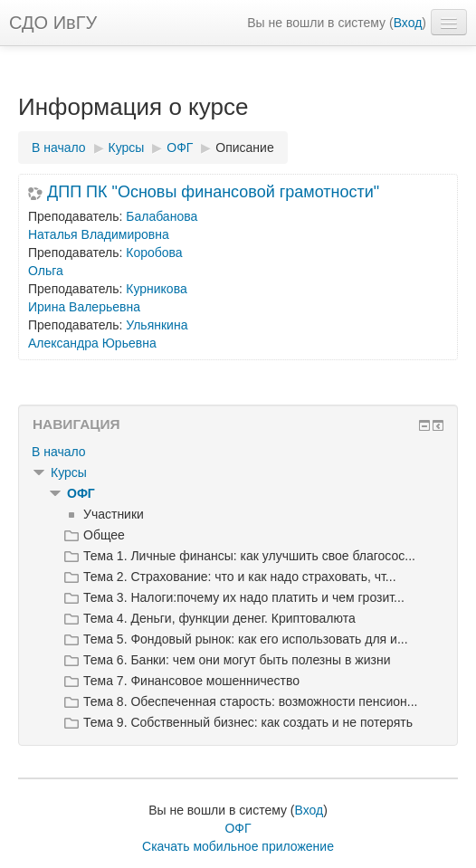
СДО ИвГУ (53, 23)
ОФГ (81, 493)
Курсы (69, 472)
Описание (244, 148)
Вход (408, 23)
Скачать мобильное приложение (238, 846)
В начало (59, 452)
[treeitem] (238, 452)
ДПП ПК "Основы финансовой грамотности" (213, 192)
